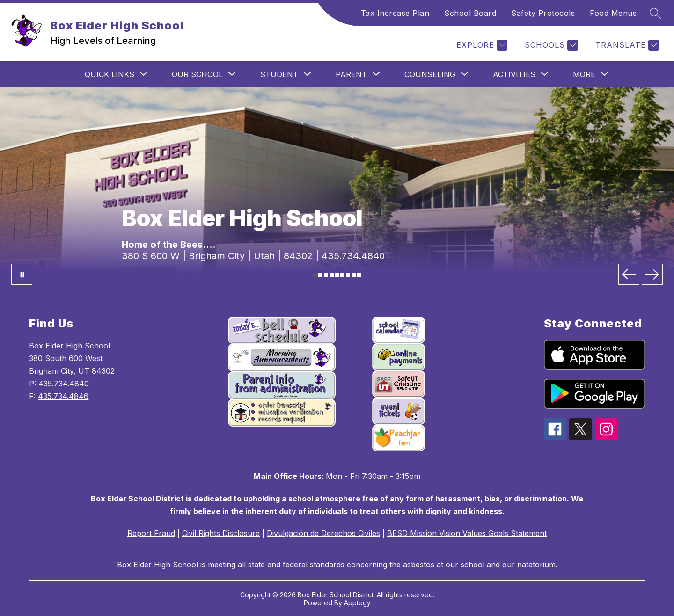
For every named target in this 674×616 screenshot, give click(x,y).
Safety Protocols (543, 13)
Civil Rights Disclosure (221, 533)
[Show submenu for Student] (279, 74)
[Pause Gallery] (22, 274)
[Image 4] (332, 275)
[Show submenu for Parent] (351, 74)
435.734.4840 (64, 384)
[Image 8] (354, 275)
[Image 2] (320, 275)
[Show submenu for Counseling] (430, 74)
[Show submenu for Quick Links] (110, 74)
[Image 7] (348, 275)
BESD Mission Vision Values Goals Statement (467, 533)
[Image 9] (359, 275)
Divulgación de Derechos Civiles (323, 533)
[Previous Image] (629, 274)
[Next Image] (652, 274)
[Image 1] (315, 275)
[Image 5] (337, 275)
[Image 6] (342, 275)
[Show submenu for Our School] (197, 74)
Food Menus (613, 13)
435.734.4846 (63, 396)
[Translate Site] (626, 45)
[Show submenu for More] (584, 74)
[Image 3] (326, 275)
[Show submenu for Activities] (514, 74)
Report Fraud (151, 533)
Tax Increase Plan (395, 13)
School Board (470, 13)
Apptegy (357, 603)
